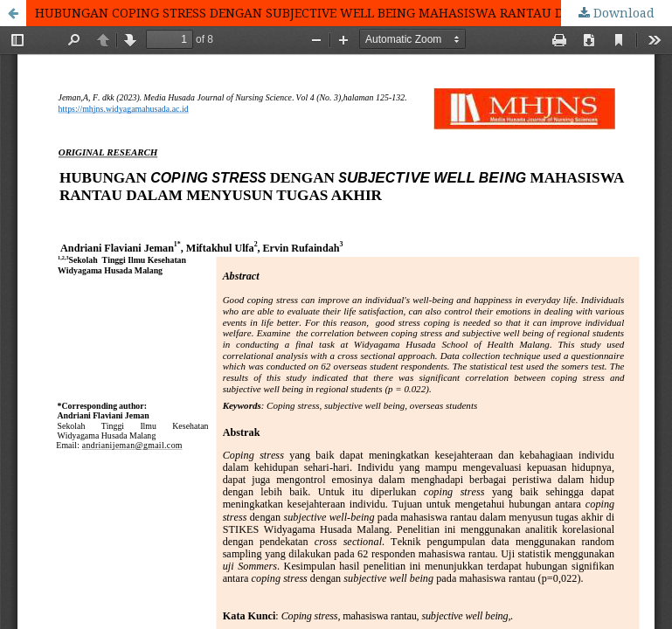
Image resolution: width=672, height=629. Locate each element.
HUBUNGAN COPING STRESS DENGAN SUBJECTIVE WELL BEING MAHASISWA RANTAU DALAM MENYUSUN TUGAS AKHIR (353, 13)
